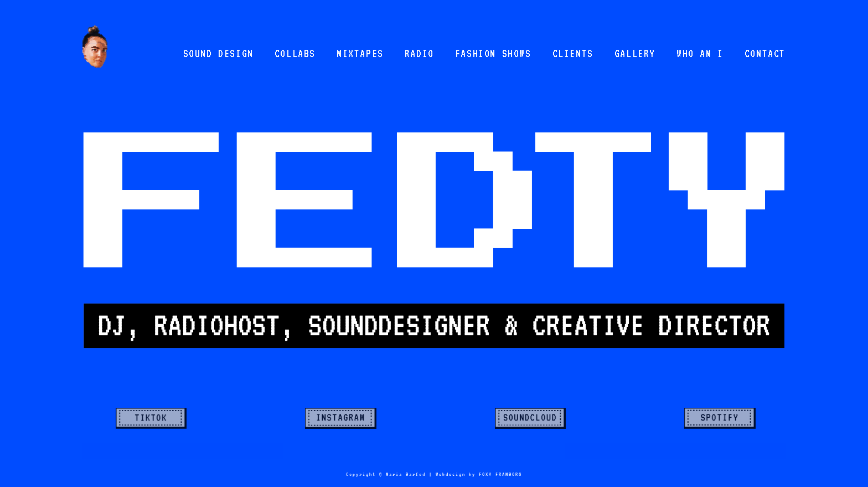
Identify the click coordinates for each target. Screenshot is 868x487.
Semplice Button (151, 421)
